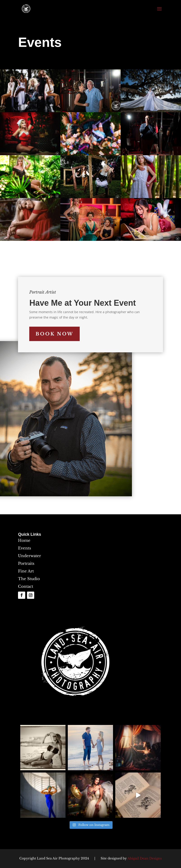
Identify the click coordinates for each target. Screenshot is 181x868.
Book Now (55, 334)
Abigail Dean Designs (145, 858)
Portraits (26, 564)
